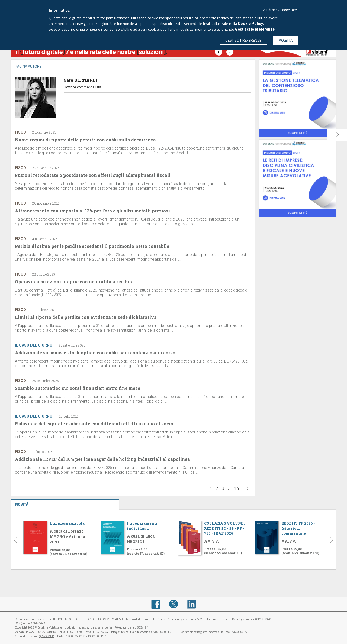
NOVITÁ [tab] (65, 503)
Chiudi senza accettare (279, 10)
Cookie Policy (250, 24)
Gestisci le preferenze (255, 29)
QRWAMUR (46, 636)
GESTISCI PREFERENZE (243, 40)
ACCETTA (286, 40)
